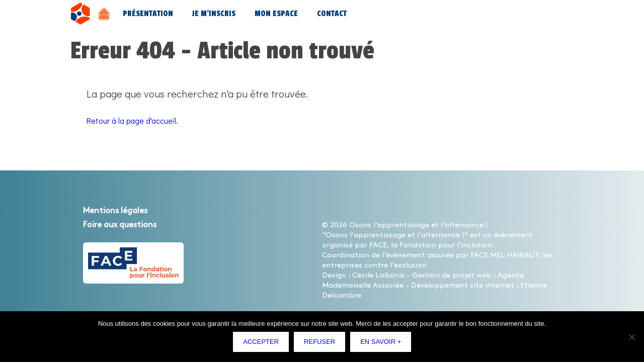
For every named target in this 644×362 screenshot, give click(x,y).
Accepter (263, 344)
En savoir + (383, 344)
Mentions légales (125, 210)
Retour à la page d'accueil (145, 120)
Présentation (148, 14)
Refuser (322, 344)
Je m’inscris (214, 14)
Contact (332, 14)
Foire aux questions (132, 224)
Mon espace (276, 14)
